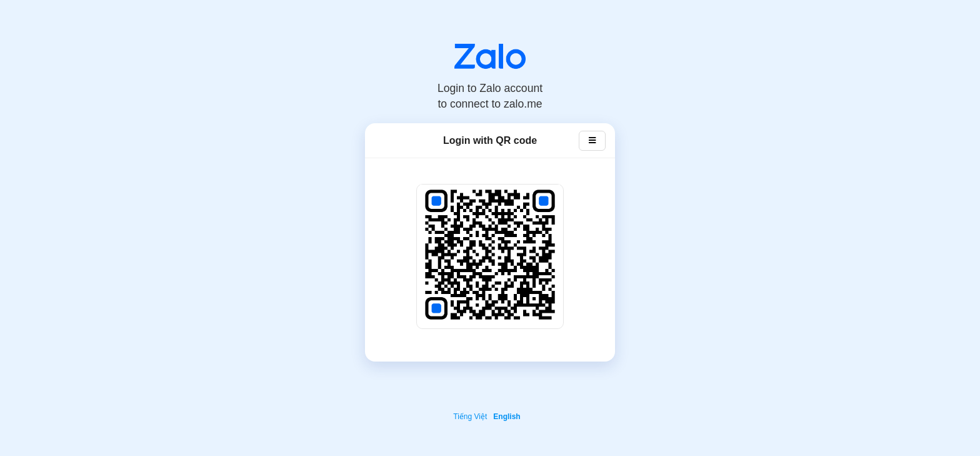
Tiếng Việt (470, 417)
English (507, 417)
